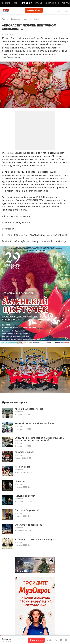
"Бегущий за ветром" (26, 496)
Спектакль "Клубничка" (27, 510)
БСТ (15, 3)
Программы (16, 19)
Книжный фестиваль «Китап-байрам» (34, 423)
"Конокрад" (21, 481)
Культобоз (27, 19)
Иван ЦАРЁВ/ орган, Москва (29, 409)
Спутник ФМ (26, 3)
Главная (5, 19)
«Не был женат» (23, 467)
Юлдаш (39, 3)
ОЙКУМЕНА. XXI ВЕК (24, 452)
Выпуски (38, 19)
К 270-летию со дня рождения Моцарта (35, 539)
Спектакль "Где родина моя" (29, 525)
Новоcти (6, 3)
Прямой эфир (34, 10)
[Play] (61, 640)
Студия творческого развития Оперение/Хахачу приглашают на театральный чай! (39, 439)
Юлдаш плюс (52, 3)
